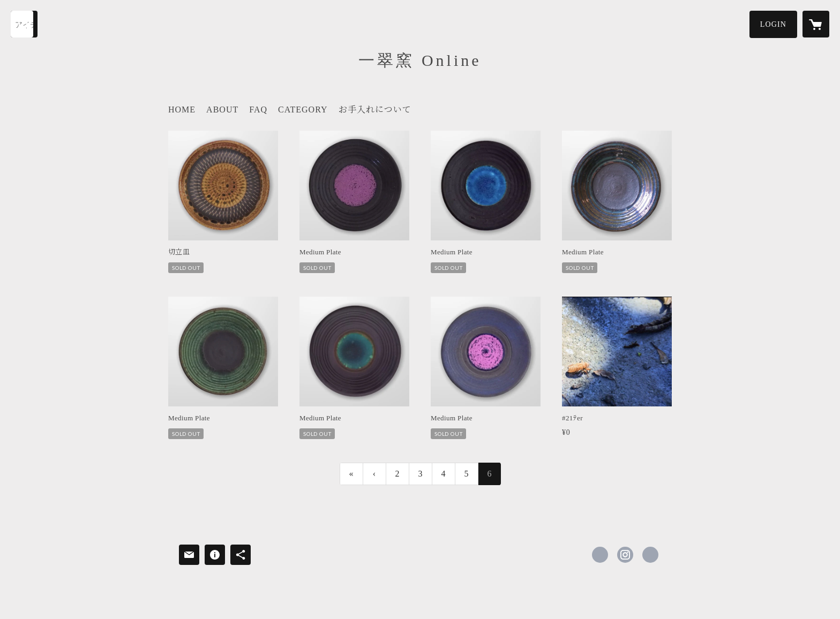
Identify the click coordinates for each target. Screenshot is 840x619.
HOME (182, 110)
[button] (773, 24)
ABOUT (222, 110)
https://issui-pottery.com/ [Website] (650, 555)
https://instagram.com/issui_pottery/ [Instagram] (625, 555)
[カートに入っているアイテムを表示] (816, 24)
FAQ (258, 110)
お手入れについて (375, 110)
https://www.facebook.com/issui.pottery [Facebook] (600, 555)
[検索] (24, 24)
